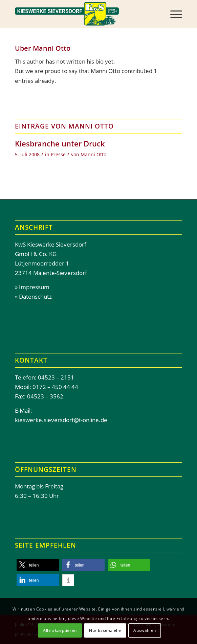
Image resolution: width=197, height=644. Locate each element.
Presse (58, 154)
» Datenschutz (33, 296)
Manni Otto (93, 154)
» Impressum (32, 287)
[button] (38, 565)
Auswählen (145, 630)
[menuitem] (173, 14)
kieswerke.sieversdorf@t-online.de (61, 420)
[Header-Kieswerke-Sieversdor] (82, 14)
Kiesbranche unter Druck (60, 143)
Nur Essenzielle (105, 630)
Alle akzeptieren (60, 630)
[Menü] (173, 14)
